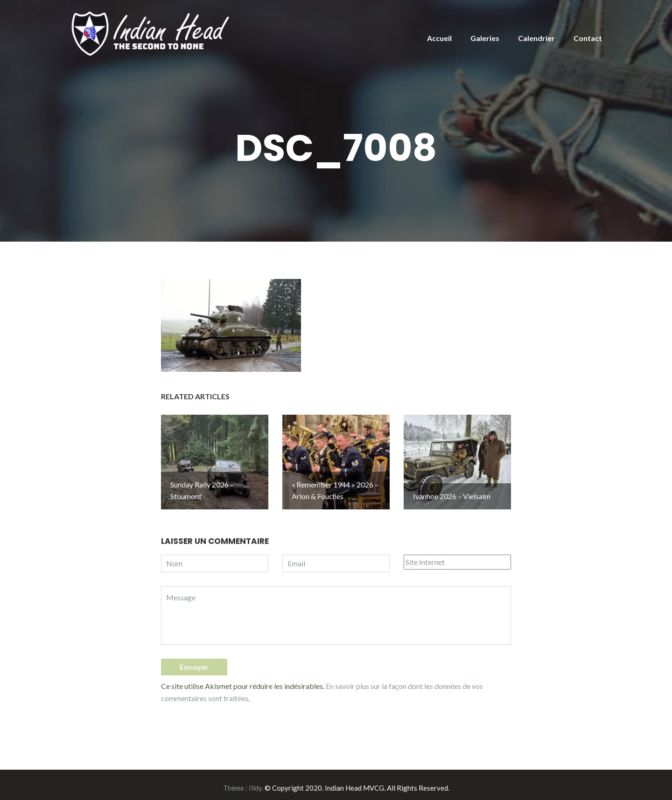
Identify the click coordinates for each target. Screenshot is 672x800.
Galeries (485, 38)
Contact (588, 38)
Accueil (439, 38)
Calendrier (536, 38)
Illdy (255, 782)
